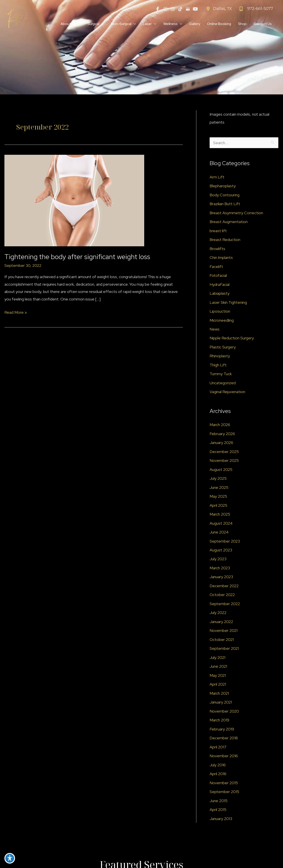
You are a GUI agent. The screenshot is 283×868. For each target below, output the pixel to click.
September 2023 (225, 541)
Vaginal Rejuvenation (227, 392)
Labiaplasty (220, 293)
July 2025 (218, 479)
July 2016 (218, 765)
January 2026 (222, 443)
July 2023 (218, 559)
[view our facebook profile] (158, 9)
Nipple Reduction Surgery (232, 338)
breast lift (218, 231)
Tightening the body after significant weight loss (78, 257)
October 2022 (222, 595)
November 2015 (224, 783)
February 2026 (222, 434)
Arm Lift (217, 177)
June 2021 (218, 667)
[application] (75, 24)
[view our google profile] (188, 9)
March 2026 (220, 425)
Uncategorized (223, 383)
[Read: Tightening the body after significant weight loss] (74, 200)
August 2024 (221, 523)
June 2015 (219, 801)
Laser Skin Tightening (228, 303)
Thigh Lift (218, 365)
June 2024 (219, 532)
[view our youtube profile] (195, 9)
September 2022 (225, 604)
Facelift (216, 267)
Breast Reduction (225, 240)
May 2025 (218, 497)
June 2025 (219, 488)
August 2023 (221, 550)
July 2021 (218, 658)
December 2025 (224, 452)
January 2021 (221, 703)
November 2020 (224, 712)
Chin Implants (221, 258)
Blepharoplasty (223, 186)
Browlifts (218, 249)
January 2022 (221, 622)
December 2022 (224, 586)
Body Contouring (225, 195)
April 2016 (218, 774)
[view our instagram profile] (165, 9)
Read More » (16, 313)
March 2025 (220, 515)
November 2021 (224, 631)
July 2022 (218, 613)
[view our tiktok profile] (180, 9)
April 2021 (218, 685)
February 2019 (222, 729)
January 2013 (221, 819)
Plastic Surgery (223, 347)
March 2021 (219, 694)
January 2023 (221, 577)
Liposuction (220, 311)
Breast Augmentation (229, 222)
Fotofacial (218, 276)
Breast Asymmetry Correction (236, 213)
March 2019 (219, 720)
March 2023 (220, 568)
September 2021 (224, 649)
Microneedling (222, 320)
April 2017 (218, 747)
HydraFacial (220, 285)
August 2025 (221, 470)
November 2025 (224, 461)
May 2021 (218, 676)
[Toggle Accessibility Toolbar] (10, 858)
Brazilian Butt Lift (225, 204)
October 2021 (222, 640)
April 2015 (218, 810)
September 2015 (224, 792)
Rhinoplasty (220, 356)
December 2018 (224, 738)
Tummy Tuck (221, 374)
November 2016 (224, 756)
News (215, 329)
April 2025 (218, 506)
